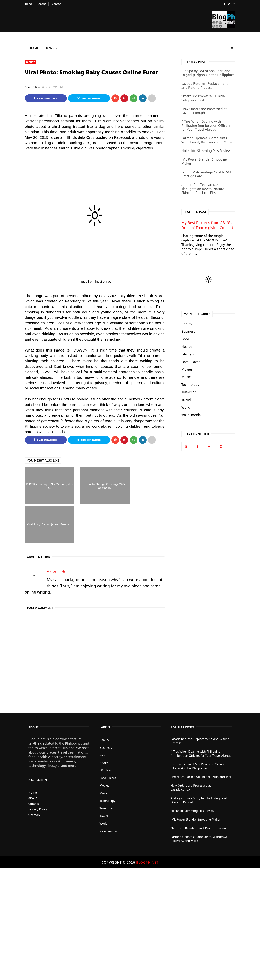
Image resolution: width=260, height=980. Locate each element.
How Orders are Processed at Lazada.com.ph (204, 111)
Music (186, 377)
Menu (52, 48)
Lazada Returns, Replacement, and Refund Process (205, 85)
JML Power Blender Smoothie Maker (204, 161)
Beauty (187, 324)
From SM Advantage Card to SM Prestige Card (206, 174)
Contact (57, 4)
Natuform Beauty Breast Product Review (199, 828)
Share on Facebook (46, 98)
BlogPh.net (147, 862)
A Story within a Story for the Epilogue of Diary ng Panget (199, 800)
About (42, 4)
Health (187, 347)
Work (186, 407)
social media (191, 415)
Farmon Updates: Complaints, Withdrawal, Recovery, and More (207, 140)
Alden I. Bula (34, 87)
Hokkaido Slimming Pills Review (206, 151)
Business (188, 331)
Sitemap (34, 815)
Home (29, 4)
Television (189, 392)
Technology (190, 384)
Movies (187, 369)
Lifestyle (188, 354)
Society (30, 62)
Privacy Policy (38, 809)
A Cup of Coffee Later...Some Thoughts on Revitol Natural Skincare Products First (204, 189)
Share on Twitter (89, 98)
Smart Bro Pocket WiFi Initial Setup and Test (204, 98)
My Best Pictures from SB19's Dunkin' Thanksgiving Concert (207, 225)
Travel (186, 400)
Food (185, 339)
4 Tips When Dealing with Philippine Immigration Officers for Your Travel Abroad (206, 125)
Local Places (191, 362)
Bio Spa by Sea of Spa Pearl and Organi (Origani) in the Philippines (208, 73)
